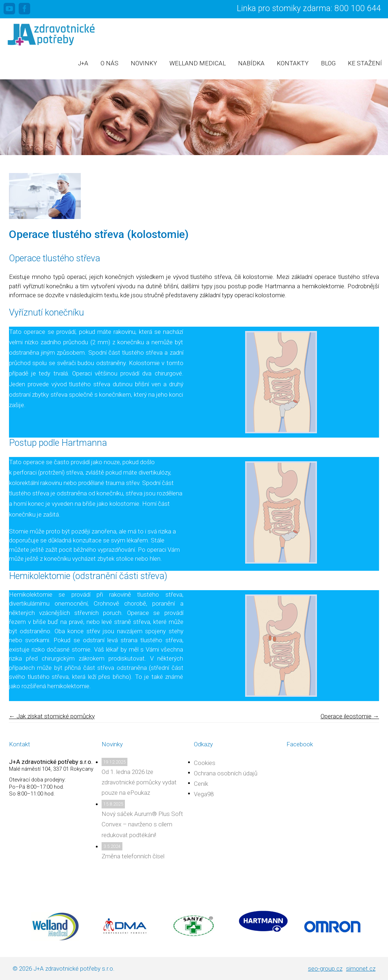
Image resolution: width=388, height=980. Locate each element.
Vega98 (204, 794)
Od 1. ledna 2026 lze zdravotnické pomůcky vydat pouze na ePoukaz (139, 782)
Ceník (201, 784)
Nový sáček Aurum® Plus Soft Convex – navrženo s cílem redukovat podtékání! (142, 824)
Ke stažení (365, 63)
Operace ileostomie (350, 716)
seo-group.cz (325, 969)
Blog (328, 63)
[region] (194, 117)
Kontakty (293, 63)
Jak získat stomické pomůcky (52, 716)
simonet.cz (361, 969)
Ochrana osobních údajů (226, 773)
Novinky (144, 63)
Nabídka (251, 63)
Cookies (205, 763)
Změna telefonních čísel (133, 856)
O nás (109, 63)
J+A (83, 63)
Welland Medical (198, 63)
